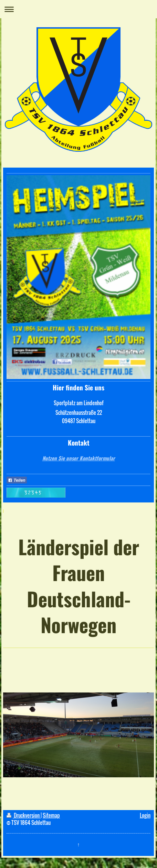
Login (145, 815)
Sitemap (51, 815)
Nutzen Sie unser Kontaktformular (79, 458)
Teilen (17, 480)
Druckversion (24, 815)
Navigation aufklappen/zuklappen (78, 9)
